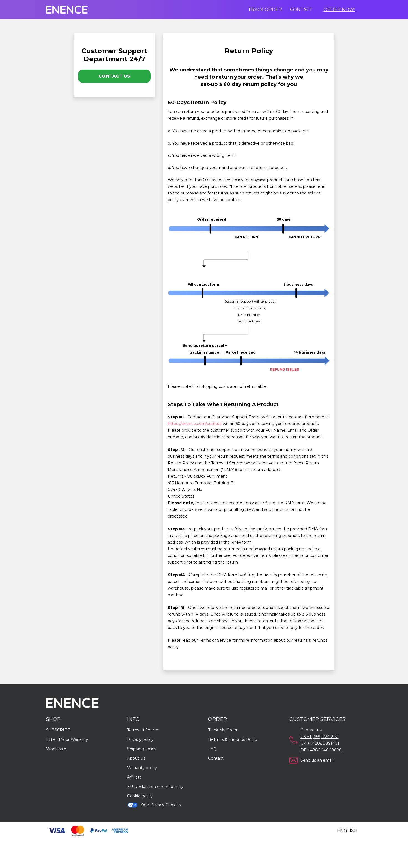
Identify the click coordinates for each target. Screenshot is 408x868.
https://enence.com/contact (195, 424)
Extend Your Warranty (67, 739)
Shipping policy (142, 749)
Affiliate (135, 777)
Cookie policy (140, 796)
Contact (301, 10)
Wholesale (56, 749)
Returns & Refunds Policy (233, 739)
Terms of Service (143, 730)
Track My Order (223, 730)
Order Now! (339, 10)
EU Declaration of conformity (155, 787)
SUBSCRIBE (58, 730)
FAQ (212, 749)
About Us (136, 758)
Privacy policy (140, 739)
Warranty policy (142, 768)
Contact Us (114, 76)
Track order (265, 10)
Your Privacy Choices (154, 805)
